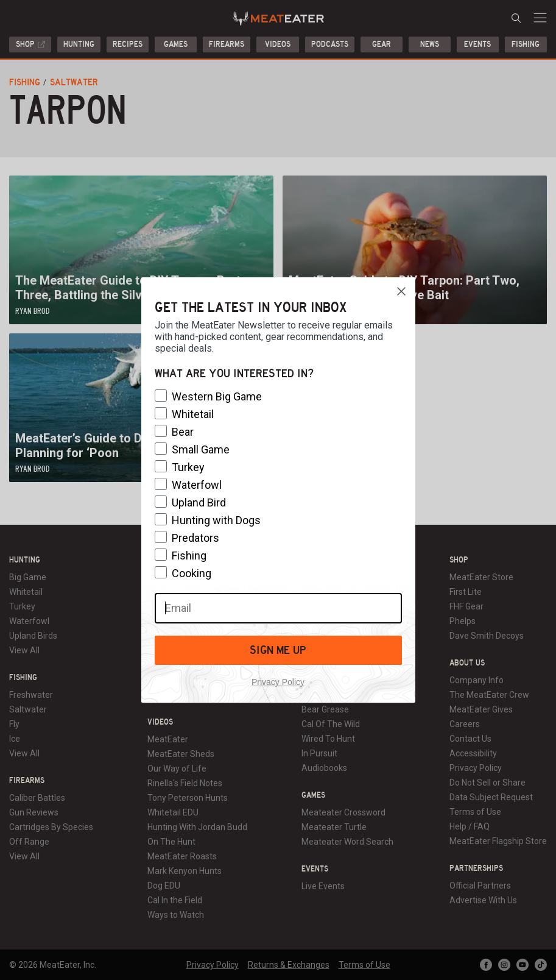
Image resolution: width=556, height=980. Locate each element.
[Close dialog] (401, 291)
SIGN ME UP (278, 650)
